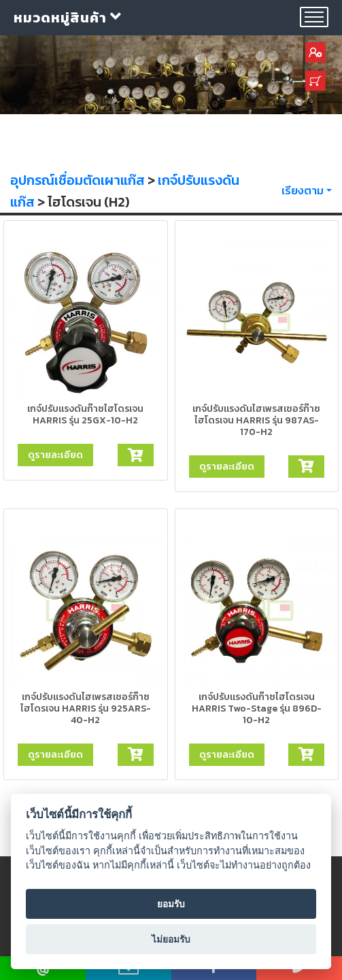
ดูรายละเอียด (55, 455)
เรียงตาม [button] (303, 190)
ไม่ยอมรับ (171, 939)
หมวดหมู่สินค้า (68, 18)
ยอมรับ (171, 904)
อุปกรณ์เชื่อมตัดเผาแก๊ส (78, 180)
